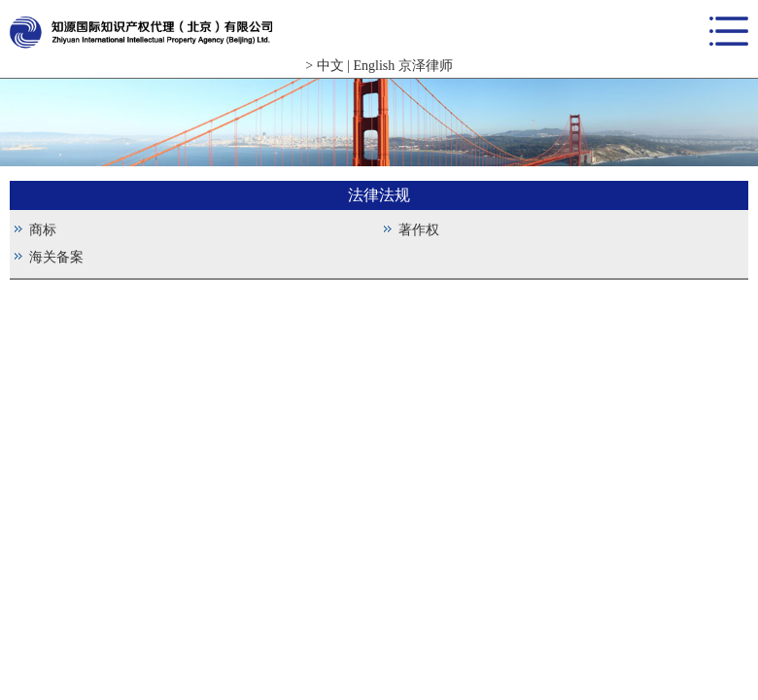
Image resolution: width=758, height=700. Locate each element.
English (374, 66)
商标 (43, 230)
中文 (330, 66)
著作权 (419, 230)
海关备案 (56, 257)
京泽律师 (426, 66)
